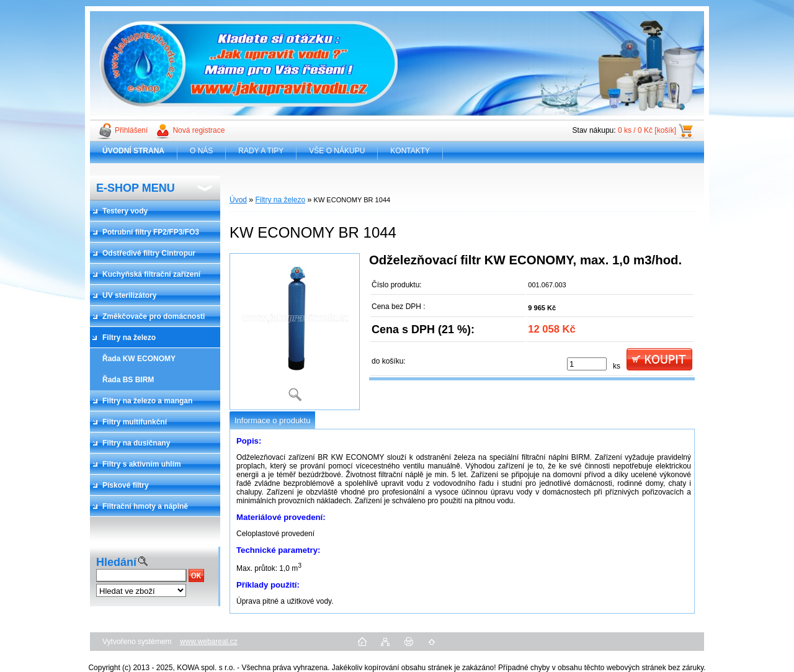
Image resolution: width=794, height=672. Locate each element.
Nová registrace (198, 130)
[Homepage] (134, 151)
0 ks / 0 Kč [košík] (647, 130)
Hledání (116, 562)
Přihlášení (131, 130)
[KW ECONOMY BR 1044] (295, 332)
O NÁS (201, 151)
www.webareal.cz (209, 642)
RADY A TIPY (261, 151)
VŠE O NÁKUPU (337, 151)
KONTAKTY (410, 151)
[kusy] (587, 364)
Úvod (238, 200)
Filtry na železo (280, 200)
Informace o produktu (272, 420)
